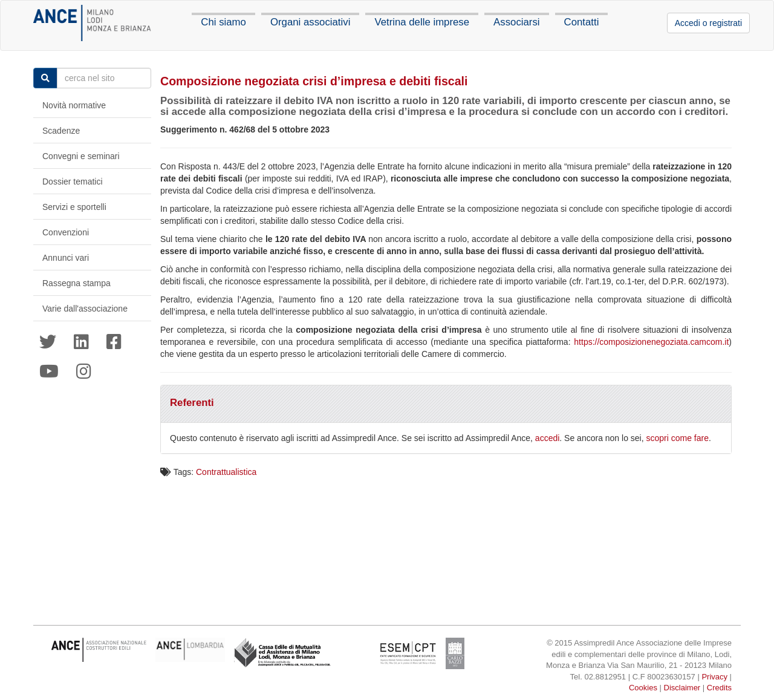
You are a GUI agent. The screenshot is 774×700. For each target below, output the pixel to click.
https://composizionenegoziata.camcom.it (651, 342)
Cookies (643, 688)
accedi (547, 438)
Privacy (714, 677)
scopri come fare (678, 438)
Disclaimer (682, 688)
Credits (719, 688)
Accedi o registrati (708, 23)
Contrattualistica (226, 472)
